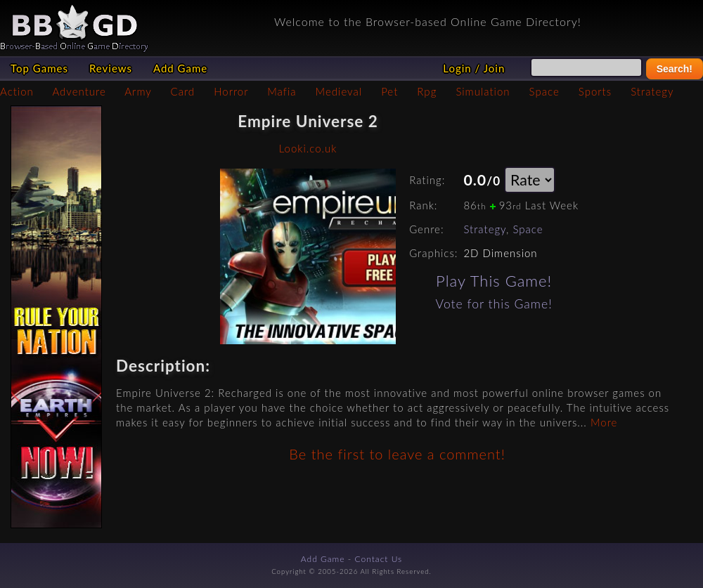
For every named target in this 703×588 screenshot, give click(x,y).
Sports (595, 91)
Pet (389, 91)
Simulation (483, 91)
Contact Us (379, 559)
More (604, 422)
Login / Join (474, 68)
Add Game (180, 68)
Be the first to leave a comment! (397, 454)
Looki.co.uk (308, 148)
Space (544, 91)
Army (138, 91)
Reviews (111, 68)
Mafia (282, 91)
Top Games (39, 68)
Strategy (652, 91)
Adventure (79, 91)
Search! (675, 69)
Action (17, 91)
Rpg (427, 91)
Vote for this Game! (494, 304)
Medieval (339, 91)
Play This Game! (494, 281)
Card (183, 91)
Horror (231, 91)
